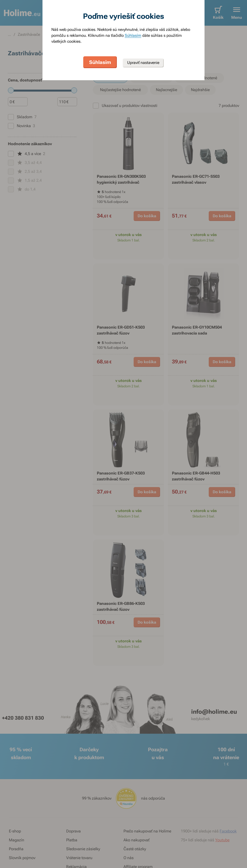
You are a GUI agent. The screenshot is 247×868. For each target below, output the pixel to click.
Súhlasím (133, 35)
